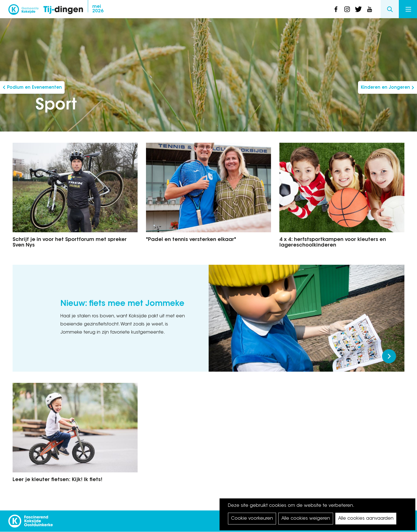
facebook (336, 9)
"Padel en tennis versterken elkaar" (191, 240)
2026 (98, 9)
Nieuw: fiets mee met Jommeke (122, 304)
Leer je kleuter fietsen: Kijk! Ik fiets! (57, 480)
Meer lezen (389, 356)
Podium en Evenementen (34, 88)
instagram (347, 9)
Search (390, 9)
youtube (369, 9)
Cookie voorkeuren (252, 519)
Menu (408, 9)
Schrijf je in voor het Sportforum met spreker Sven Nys (70, 243)
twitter (358, 9)
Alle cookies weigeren (306, 519)
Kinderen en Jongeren (385, 88)
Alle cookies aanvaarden (366, 519)
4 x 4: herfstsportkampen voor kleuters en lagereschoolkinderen (333, 243)
